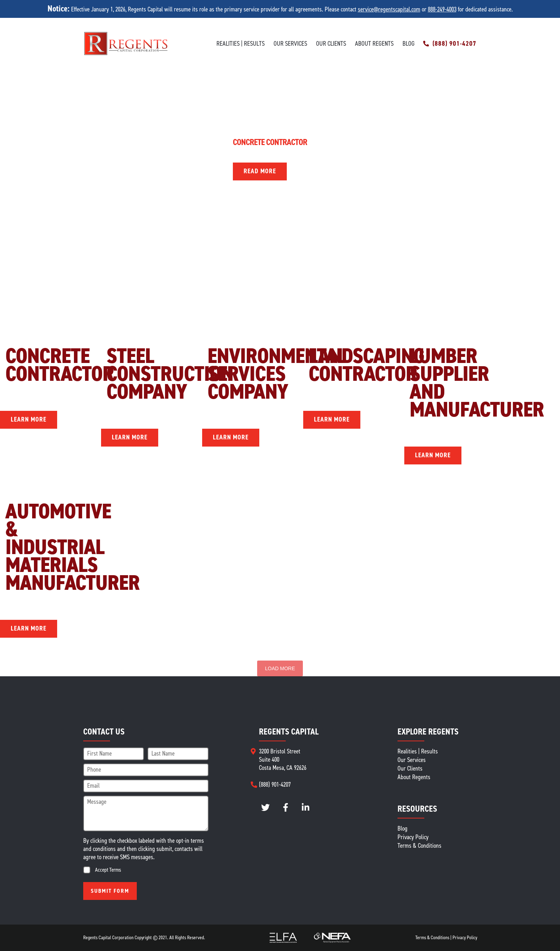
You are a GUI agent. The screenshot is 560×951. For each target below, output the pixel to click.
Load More (280, 668)
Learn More (29, 419)
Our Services (290, 44)
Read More (260, 171)
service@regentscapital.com (389, 9)
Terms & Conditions (419, 846)
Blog (409, 44)
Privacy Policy (413, 837)
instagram (286, 808)
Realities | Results (241, 44)
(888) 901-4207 (454, 44)
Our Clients (331, 44)
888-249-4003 (442, 9)
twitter (266, 808)
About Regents (374, 44)
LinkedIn (306, 808)
